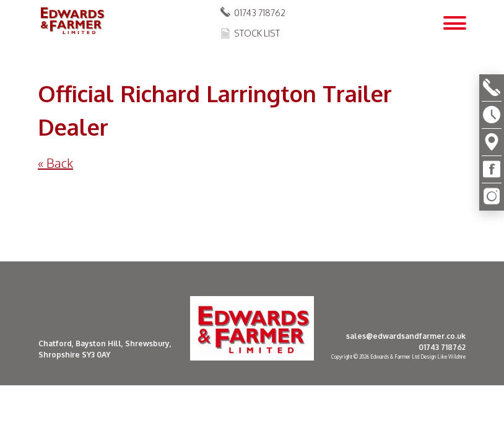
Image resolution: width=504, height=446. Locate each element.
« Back (55, 163)
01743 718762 (260, 13)
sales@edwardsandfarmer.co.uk (406, 336)
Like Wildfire (451, 357)
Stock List (257, 33)
